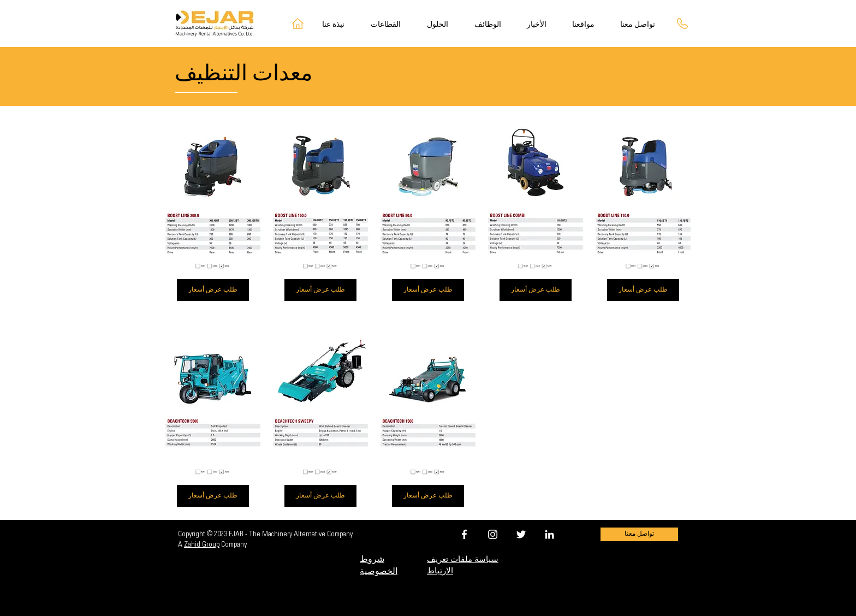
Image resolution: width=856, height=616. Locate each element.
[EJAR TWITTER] (521, 534)
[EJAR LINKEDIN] (549, 534)
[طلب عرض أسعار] (213, 290)
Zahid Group (202, 545)
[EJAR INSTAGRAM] (493, 534)
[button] (442, 25)
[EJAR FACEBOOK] (464, 534)
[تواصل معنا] (639, 534)
